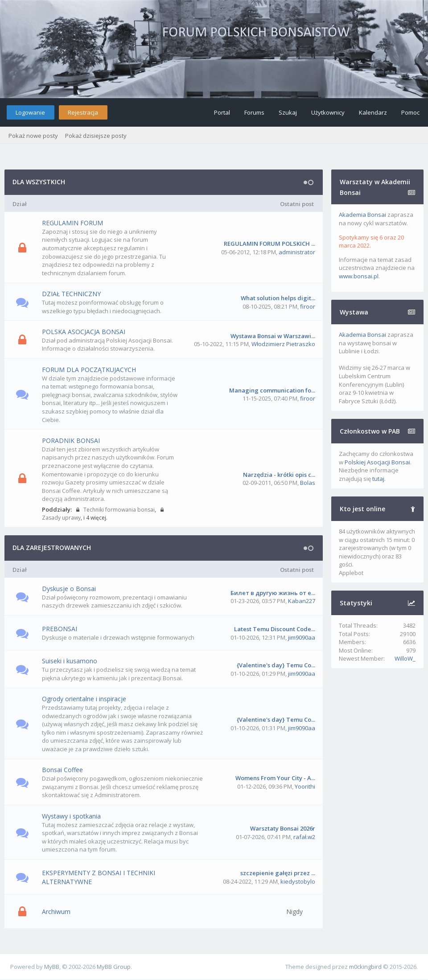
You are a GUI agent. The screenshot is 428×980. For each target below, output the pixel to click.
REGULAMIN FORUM (72, 223)
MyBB (52, 967)
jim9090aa (302, 637)
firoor (308, 306)
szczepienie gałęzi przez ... (278, 873)
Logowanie (30, 112)
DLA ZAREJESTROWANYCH (52, 548)
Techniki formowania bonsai (118, 510)
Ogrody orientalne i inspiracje (84, 699)
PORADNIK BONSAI (71, 440)
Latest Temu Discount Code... (275, 629)
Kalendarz (373, 112)
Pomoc (410, 112)
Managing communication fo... (272, 390)
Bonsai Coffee (62, 770)
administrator (297, 252)
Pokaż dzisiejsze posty (96, 136)
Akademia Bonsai (362, 215)
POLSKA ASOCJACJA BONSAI (84, 332)
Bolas (308, 483)
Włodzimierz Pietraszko (283, 344)
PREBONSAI (60, 629)
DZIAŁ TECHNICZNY (71, 294)
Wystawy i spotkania (71, 816)
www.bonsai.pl (359, 276)
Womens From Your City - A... (275, 778)
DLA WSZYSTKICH (39, 182)
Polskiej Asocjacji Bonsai (377, 462)
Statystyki (356, 603)
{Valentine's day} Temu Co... (276, 665)
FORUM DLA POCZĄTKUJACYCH (89, 370)
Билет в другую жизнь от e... (273, 593)
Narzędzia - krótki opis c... (279, 475)
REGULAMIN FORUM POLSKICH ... (270, 244)
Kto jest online (362, 509)
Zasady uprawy (61, 518)
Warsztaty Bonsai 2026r (283, 828)
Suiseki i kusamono (70, 661)
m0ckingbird (365, 967)
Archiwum (56, 912)
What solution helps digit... (278, 298)
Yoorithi (305, 786)
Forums (254, 112)
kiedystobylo (298, 881)
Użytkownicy (328, 112)
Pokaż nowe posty (33, 136)
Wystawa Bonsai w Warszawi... (273, 336)
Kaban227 (302, 601)
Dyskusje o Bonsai (69, 589)
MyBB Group (114, 967)
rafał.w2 (304, 837)
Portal (222, 112)
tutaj (378, 479)
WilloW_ (405, 658)
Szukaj (288, 112)
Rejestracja (83, 112)
